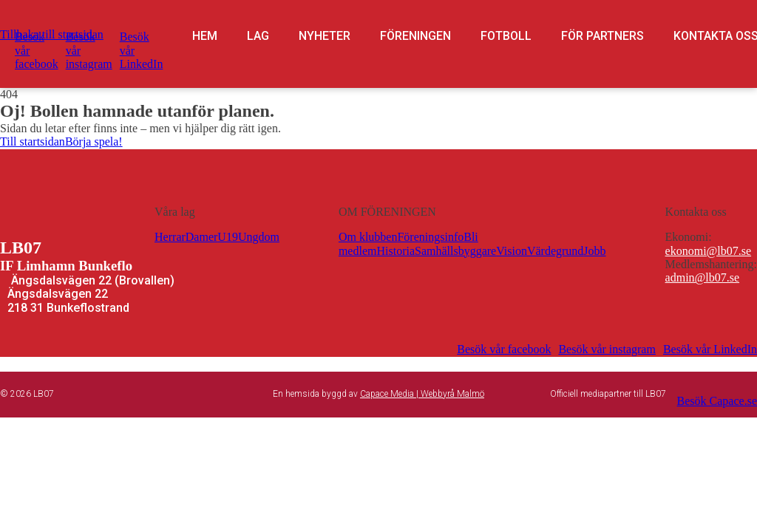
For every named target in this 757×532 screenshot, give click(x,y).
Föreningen (415, 36)
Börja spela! (94, 141)
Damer (202, 237)
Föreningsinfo (430, 237)
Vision (512, 251)
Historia (396, 251)
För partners (602, 36)
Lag (258, 36)
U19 (228, 237)
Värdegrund (555, 251)
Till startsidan (33, 141)
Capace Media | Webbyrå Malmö (422, 394)
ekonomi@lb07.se (709, 251)
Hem (205, 36)
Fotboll (506, 36)
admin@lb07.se (703, 277)
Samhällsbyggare (455, 251)
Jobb (594, 251)
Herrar (170, 237)
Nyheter (325, 36)
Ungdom (259, 237)
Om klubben (368, 237)
